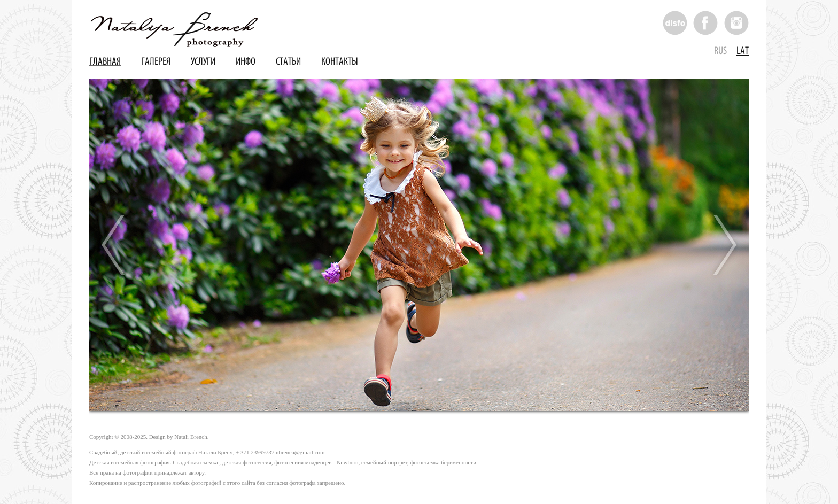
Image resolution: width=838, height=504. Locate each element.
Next (724, 245)
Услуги (203, 62)
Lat (743, 51)
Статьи (288, 62)
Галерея (156, 62)
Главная (105, 62)
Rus (720, 51)
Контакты (340, 62)
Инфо (246, 62)
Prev (114, 245)
